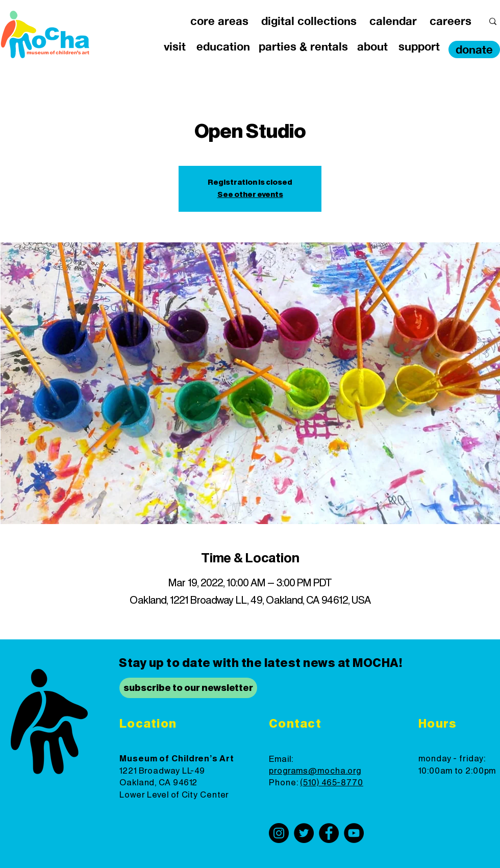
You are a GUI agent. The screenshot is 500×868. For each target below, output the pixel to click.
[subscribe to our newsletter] (188, 688)
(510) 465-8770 (332, 783)
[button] (219, 21)
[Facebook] (329, 833)
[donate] (474, 49)
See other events (250, 195)
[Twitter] (304, 833)
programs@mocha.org (315, 771)
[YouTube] (354, 833)
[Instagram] (279, 833)
